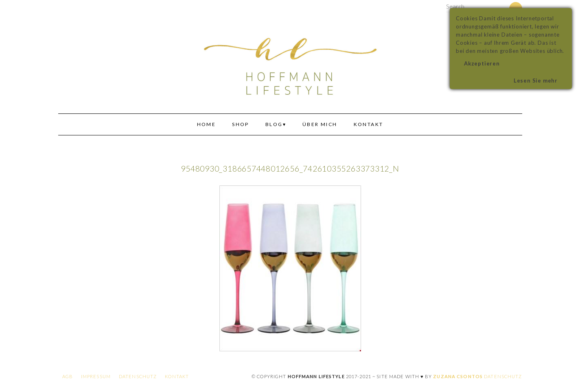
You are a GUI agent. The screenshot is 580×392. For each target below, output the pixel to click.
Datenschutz (138, 376)
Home (207, 124)
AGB (68, 376)
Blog (274, 124)
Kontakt (369, 124)
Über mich (320, 124)
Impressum (96, 376)
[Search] (504, 8)
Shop (241, 124)
